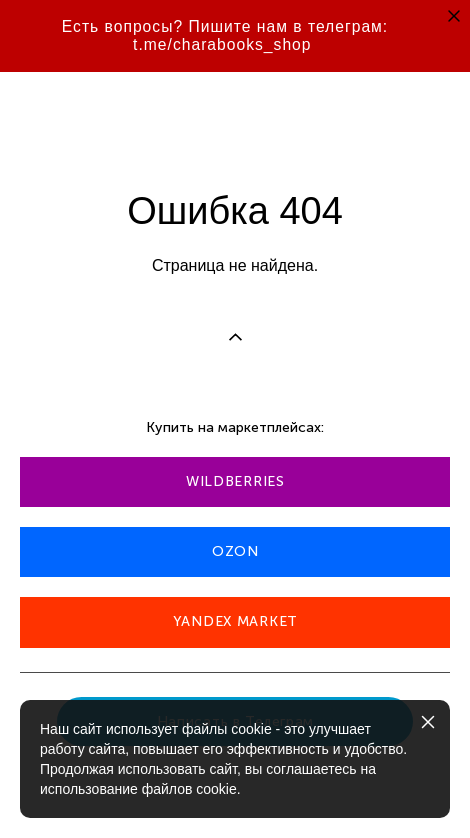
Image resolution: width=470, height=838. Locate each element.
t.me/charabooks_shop (222, 44)
